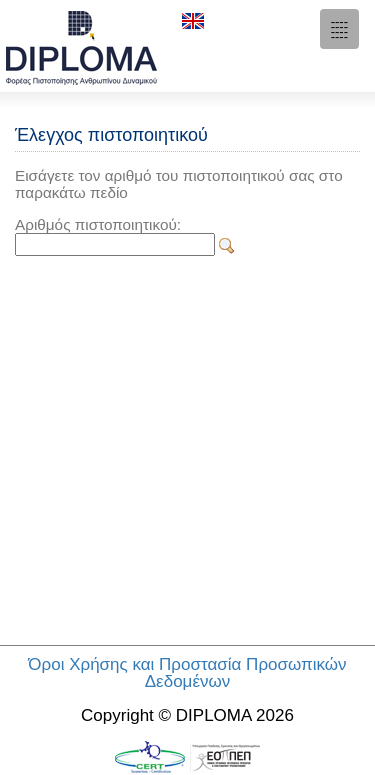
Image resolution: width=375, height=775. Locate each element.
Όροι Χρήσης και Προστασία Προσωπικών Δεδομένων (187, 673)
